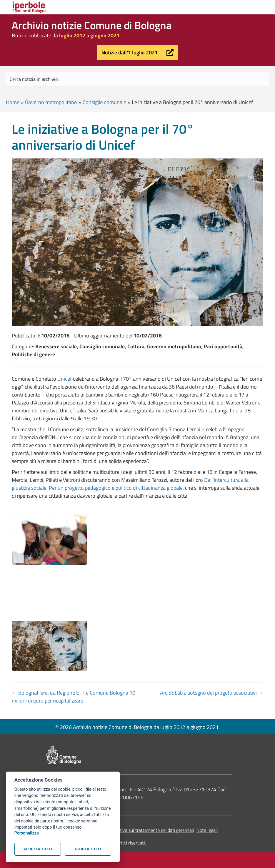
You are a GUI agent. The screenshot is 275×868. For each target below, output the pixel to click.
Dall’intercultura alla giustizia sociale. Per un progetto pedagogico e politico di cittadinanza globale (130, 484)
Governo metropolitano (51, 102)
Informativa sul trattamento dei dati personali (149, 830)
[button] (137, 53)
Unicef (65, 379)
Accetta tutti (37, 849)
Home (13, 102)
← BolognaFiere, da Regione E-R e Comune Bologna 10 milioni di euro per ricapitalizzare (74, 697)
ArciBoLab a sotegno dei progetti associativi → (212, 693)
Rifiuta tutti (88, 849)
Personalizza (27, 833)
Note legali (207, 830)
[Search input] (137, 79)
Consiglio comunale (104, 102)
